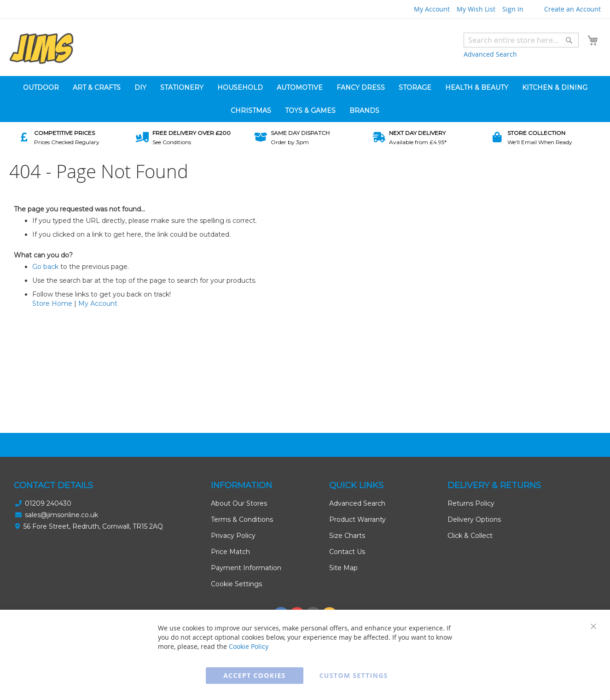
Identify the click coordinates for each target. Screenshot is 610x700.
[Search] (569, 40)
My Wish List (476, 9)
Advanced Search (490, 54)
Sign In (513, 9)
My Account (432, 9)
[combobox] (521, 40)
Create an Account (572, 9)
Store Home (52, 303)
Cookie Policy (249, 646)
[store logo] (41, 49)
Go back (45, 267)
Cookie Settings (236, 584)
